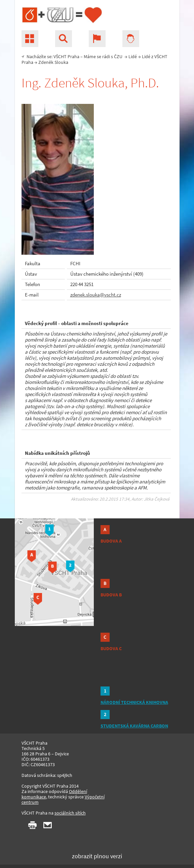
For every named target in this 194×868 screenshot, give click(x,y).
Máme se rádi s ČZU (104, 56)
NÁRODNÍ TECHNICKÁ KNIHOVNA (134, 702)
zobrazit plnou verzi (97, 856)
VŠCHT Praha (66, 56)
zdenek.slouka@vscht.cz (96, 295)
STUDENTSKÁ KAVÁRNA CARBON (134, 726)
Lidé (133, 56)
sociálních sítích (70, 813)
